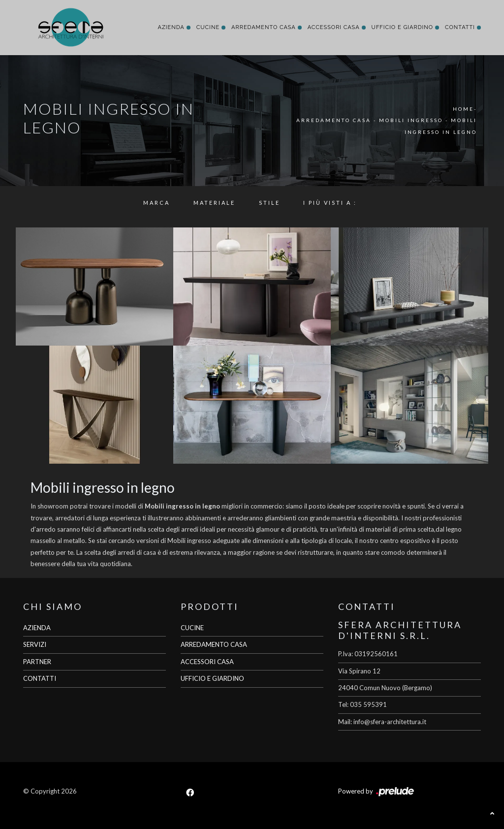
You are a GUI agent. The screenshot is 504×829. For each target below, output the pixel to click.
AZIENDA (37, 628)
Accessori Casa (334, 27)
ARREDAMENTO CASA (214, 644)
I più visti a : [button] (330, 203)
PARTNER (37, 662)
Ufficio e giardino (402, 27)
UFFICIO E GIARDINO (212, 678)
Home (463, 109)
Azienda (171, 27)
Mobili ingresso (411, 120)
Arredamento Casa (264, 27)
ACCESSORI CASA (207, 662)
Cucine (208, 27)
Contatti (460, 27)
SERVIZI (35, 644)
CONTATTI (40, 678)
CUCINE (192, 628)
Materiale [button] (214, 203)
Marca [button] (157, 203)
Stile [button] (269, 203)
